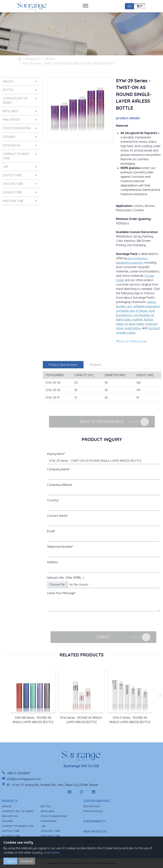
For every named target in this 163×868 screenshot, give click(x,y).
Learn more (52, 853)
